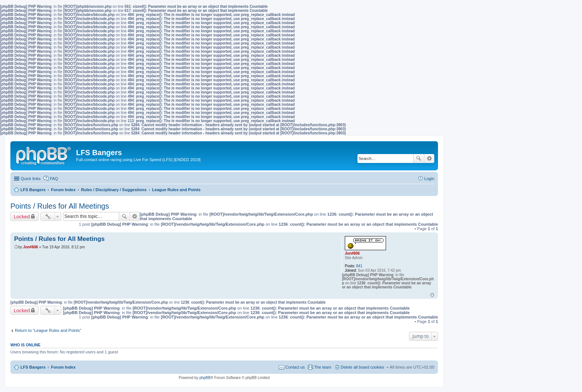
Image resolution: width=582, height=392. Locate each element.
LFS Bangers (33, 367)
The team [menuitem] (323, 367)
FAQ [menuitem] (54, 179)
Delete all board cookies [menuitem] (362, 367)
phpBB (205, 378)
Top (432, 295)
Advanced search (429, 159)
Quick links (31, 179)
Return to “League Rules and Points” (48, 330)
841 (359, 266)
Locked (22, 216)
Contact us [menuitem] (295, 367)
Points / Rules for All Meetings (60, 206)
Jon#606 (352, 253)
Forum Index (63, 367)
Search (419, 159)
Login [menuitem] (429, 179)
